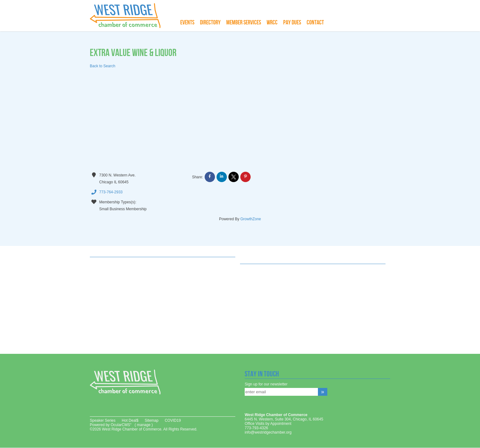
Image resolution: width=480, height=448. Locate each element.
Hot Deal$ (130, 420)
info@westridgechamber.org (268, 432)
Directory (210, 23)
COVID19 (173, 420)
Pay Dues (292, 23)
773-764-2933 (106, 192)
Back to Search (102, 66)
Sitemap (151, 420)
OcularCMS (121, 425)
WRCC (272, 23)
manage (143, 425)
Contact (315, 23)
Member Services (244, 23)
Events (187, 23)
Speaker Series (103, 420)
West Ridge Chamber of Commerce (129, 16)
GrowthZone (251, 219)
